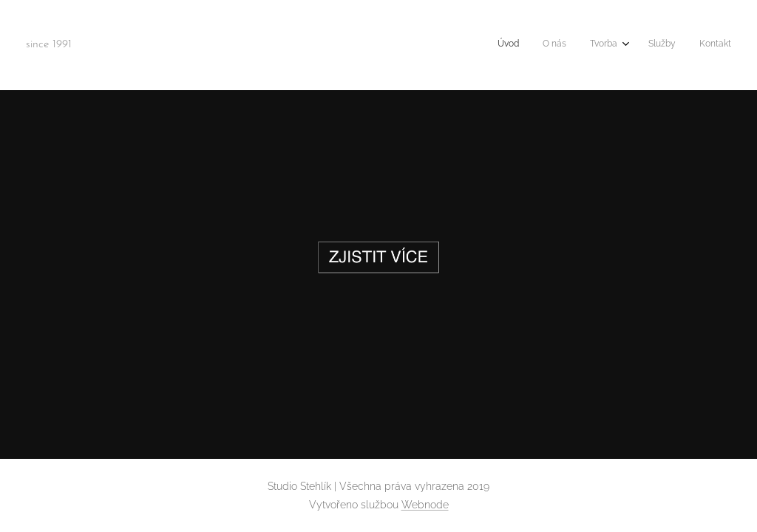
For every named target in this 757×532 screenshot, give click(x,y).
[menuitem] (633, 45)
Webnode (425, 505)
